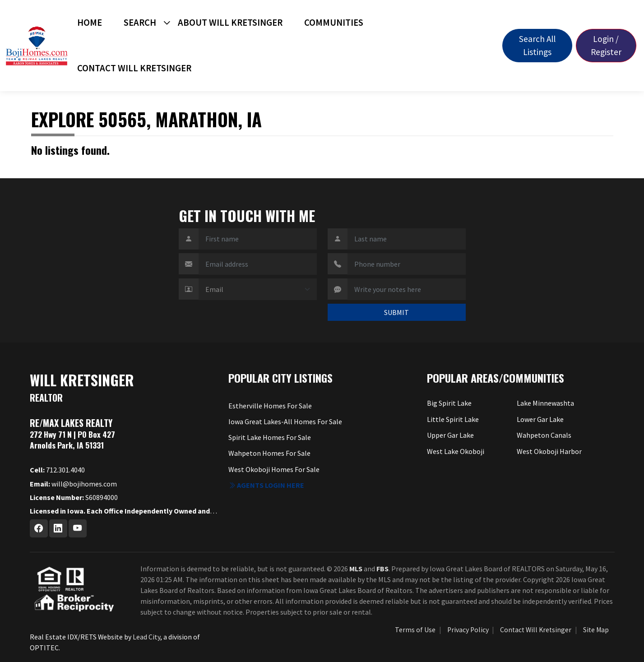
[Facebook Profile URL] (39, 528)
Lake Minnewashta (545, 403)
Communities (334, 23)
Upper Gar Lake (450, 435)
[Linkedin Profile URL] (58, 528)
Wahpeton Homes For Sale (269, 453)
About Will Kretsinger (230, 23)
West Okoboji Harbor (549, 451)
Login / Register (606, 45)
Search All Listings (537, 45)
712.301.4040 (57, 470)
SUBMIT (396, 312)
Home (90, 23)
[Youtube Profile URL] (78, 528)
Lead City (146, 637)
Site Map (596, 630)
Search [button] (140, 23)
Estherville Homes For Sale (270, 406)
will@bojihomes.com (73, 484)
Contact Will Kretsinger (134, 68)
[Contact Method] (258, 289)
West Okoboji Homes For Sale (274, 469)
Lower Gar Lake (540, 419)
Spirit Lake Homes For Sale (270, 437)
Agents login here (266, 485)
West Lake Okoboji (456, 451)
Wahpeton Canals (544, 435)
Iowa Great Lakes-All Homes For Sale (285, 421)
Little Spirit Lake (453, 419)
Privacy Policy (468, 630)
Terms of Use (415, 630)
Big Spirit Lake (449, 403)
